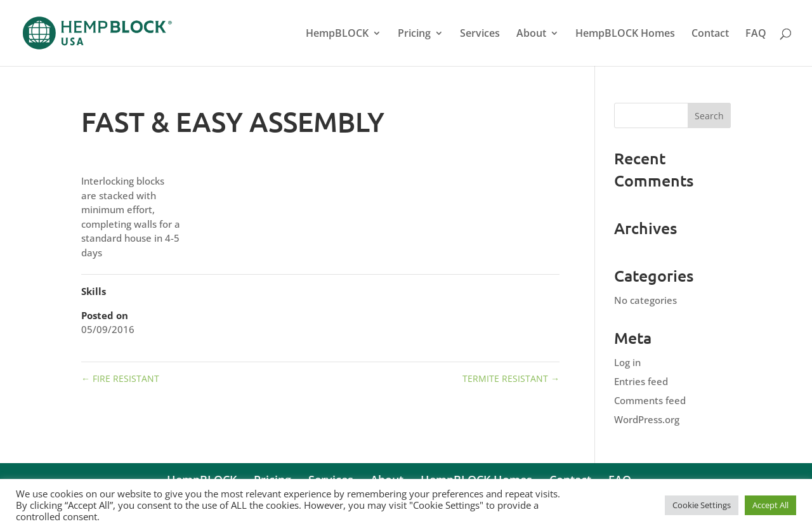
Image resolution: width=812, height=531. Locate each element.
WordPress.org (647, 419)
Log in (627, 362)
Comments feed (650, 400)
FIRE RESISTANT (120, 378)
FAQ (756, 34)
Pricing (414, 34)
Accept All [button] (770, 505)
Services (480, 34)
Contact (710, 34)
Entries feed (641, 381)
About (531, 34)
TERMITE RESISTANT (511, 378)
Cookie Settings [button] (702, 505)
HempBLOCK (337, 34)
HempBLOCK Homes (625, 34)
